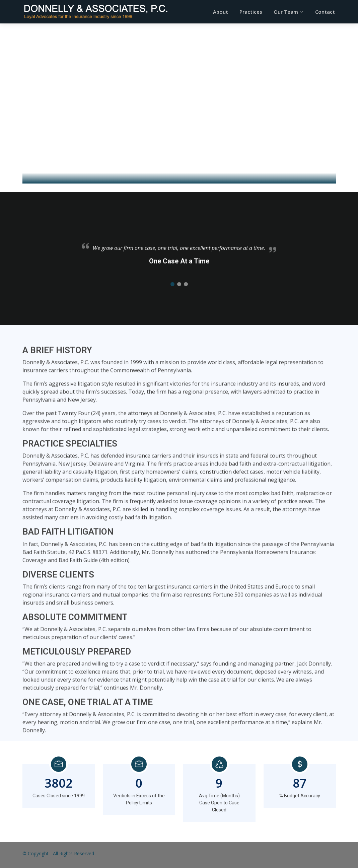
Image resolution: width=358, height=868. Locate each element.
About (221, 12)
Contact (325, 12)
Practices (251, 12)
